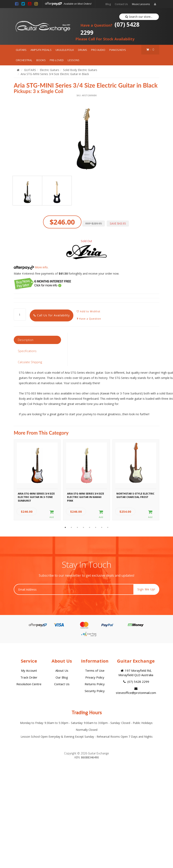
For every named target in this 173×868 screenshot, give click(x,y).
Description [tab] (26, 340)
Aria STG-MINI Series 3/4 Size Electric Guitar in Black (55, 74)
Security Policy (95, 691)
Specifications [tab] (27, 351)
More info (31, 267)
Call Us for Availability (52, 315)
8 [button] (108, 527)
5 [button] (90, 527)
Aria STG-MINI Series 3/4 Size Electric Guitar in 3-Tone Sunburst (36, 497)
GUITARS (21, 50)
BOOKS (41, 60)
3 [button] (77, 527)
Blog (108, 4)
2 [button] (71, 527)
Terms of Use (95, 670)
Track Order (29, 677)
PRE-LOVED (57, 60)
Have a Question (89, 319)
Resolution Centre (29, 684)
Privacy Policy (95, 677)
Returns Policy (95, 684)
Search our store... (139, 17)
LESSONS (74, 60)
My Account (29, 670)
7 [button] (102, 527)
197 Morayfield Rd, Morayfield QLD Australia (136, 673)
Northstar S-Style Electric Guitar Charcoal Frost (135, 495)
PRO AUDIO (98, 50)
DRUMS (83, 50)
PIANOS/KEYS (118, 50)
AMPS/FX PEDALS (41, 50)
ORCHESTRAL (24, 60)
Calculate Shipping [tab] (30, 362)
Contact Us (121, 4)
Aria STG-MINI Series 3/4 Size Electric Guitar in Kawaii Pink (86, 497)
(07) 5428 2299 (110, 28)
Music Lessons (141, 4)
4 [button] (83, 527)
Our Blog (62, 677)
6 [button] (96, 527)
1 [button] (65, 527)
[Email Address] (74, 589)
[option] (86, 134)
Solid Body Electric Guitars (80, 70)
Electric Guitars (50, 70)
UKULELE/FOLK (65, 50)
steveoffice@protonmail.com (136, 691)
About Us (62, 670)
